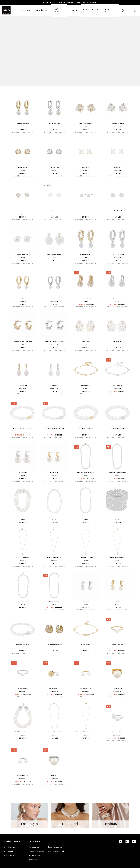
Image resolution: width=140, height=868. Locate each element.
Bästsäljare (42, 10)
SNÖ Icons (58, 10)
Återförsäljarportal (56, 851)
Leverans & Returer (37, 851)
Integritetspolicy (55, 847)
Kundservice (34, 847)
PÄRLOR (74, 10)
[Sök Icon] (129, 10)
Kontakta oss (10, 851)
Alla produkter (90, 10)
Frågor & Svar (35, 856)
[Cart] (135, 10)
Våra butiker (9, 856)
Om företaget (10, 847)
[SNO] (12, 10)
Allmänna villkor (35, 860)
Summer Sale (108, 10)
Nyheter (26, 10)
